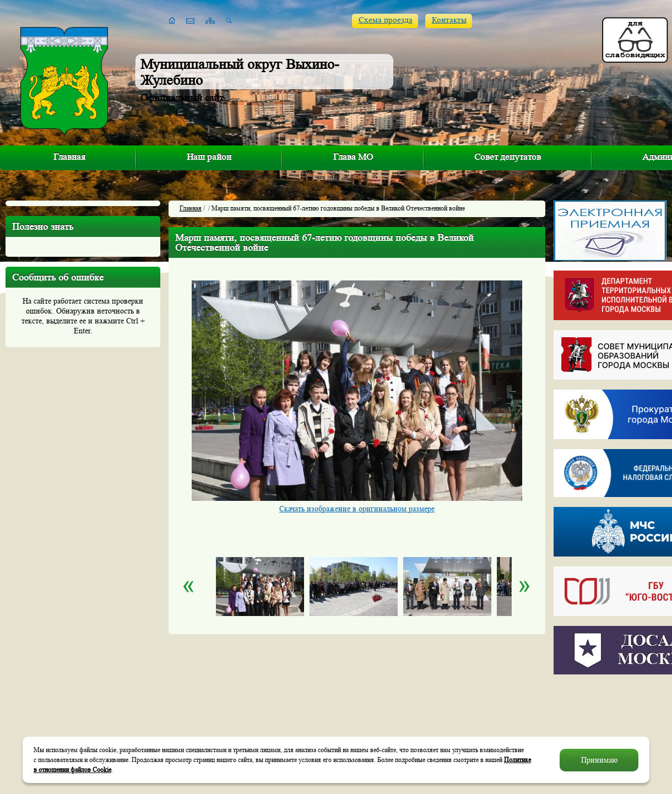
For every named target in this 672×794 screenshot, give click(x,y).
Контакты (449, 20)
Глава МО (353, 157)
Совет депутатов (508, 157)
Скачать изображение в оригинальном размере (357, 509)
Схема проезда (386, 20)
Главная (69, 157)
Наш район (209, 157)
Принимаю (599, 760)
